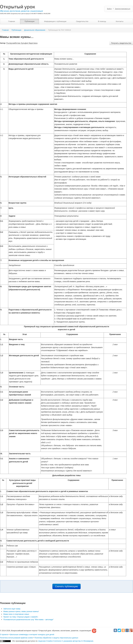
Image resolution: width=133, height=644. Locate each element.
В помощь (102, 21)
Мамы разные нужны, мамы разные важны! (21, 611)
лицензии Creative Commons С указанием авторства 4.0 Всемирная (66, 641)
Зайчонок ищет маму (12, 609)
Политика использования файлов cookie (16, 638)
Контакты (120, 21)
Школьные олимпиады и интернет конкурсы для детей (32, 634)
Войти (109, 9)
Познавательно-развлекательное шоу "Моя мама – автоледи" (28, 620)
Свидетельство (82, 21)
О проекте (4, 634)
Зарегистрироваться (123, 9)
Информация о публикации (55, 21)
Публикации (30, 21)
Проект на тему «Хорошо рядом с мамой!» (21, 617)
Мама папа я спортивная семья (16, 614)
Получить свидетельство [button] (121, 43)
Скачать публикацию (66, 586)
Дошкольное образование (35, 30)
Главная (12, 21)
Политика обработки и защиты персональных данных (56, 638)
